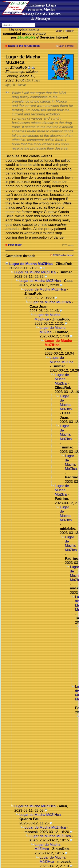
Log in (59, 31)
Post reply (15, 245)
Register (69, 31)
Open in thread (66, 46)
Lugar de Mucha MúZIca (53, 330)
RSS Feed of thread (63, 255)
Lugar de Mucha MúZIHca (31, 264)
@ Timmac (19, 85)
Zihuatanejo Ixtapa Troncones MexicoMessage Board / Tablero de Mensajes (40, 12)
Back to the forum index (24, 46)
